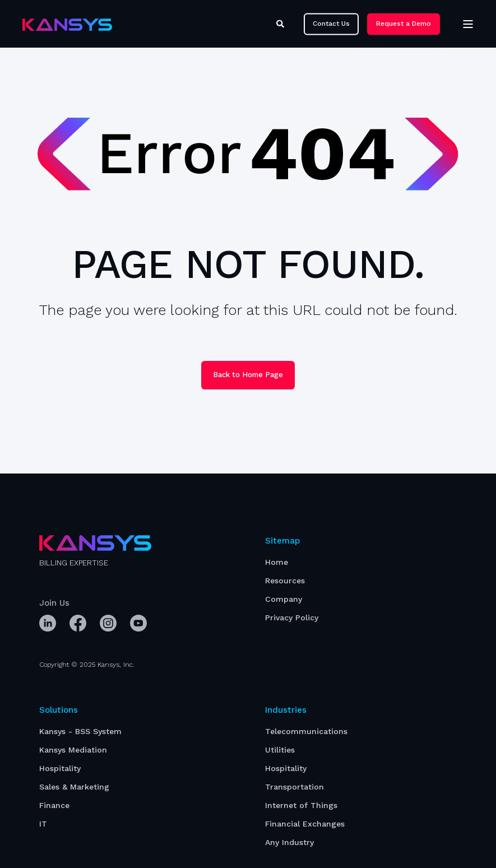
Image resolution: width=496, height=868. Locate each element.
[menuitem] (277, 562)
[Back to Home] (67, 24)
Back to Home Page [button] (248, 375)
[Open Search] (282, 23)
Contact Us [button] (331, 24)
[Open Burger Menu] (468, 24)
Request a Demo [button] (404, 24)
